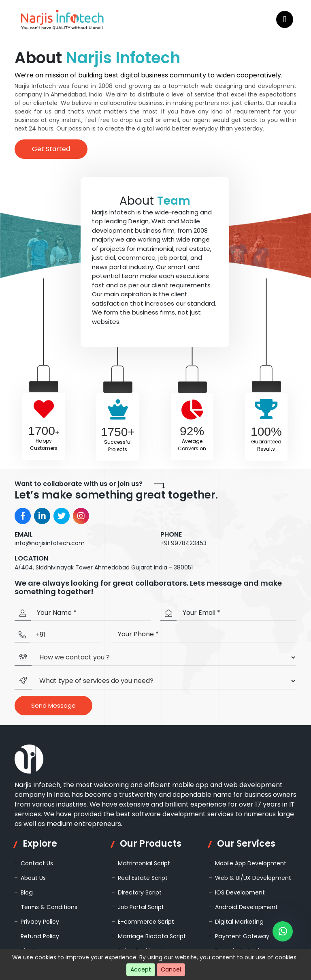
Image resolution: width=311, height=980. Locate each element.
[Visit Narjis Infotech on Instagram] (81, 516)
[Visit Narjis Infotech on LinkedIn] (42, 516)
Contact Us (37, 863)
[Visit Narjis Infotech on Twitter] (62, 516)
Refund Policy (40, 936)
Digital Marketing (239, 922)
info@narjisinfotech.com (50, 543)
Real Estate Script (142, 878)
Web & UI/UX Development (253, 878)
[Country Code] (66, 635)
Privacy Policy (40, 922)
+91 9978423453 (183, 543)
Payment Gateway (242, 936)
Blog (27, 892)
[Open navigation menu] (285, 19)
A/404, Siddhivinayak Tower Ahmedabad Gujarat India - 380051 (104, 567)
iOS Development (240, 892)
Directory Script (140, 892)
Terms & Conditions (49, 907)
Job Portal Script (141, 907)
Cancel (171, 969)
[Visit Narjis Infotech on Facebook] (23, 516)
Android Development (246, 907)
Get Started (51, 149)
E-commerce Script (146, 922)
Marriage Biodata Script (151, 936)
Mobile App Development (251, 863)
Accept (141, 969)
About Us (33, 878)
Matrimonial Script (144, 863)
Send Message (53, 705)
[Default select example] (164, 657)
